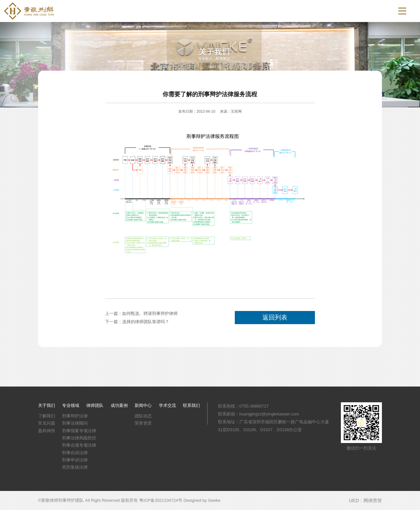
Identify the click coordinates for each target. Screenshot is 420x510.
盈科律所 (47, 431)
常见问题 (47, 423)
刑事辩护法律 (75, 416)
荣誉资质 (143, 423)
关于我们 (178, 11)
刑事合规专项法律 (79, 445)
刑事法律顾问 (75, 423)
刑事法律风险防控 (79, 438)
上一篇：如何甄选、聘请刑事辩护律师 (141, 313)
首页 (151, 11)
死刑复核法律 (75, 467)
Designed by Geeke (202, 500)
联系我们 (367, 11)
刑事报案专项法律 (79, 431)
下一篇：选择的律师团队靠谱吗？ (137, 322)
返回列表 (275, 317)
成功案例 (273, 11)
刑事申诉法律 (75, 460)
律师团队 (241, 11)
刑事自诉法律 (75, 453)
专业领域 (210, 11)
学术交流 (336, 11)
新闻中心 (304, 11)
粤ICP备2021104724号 (161, 500)
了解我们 (47, 416)
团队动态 (143, 416)
